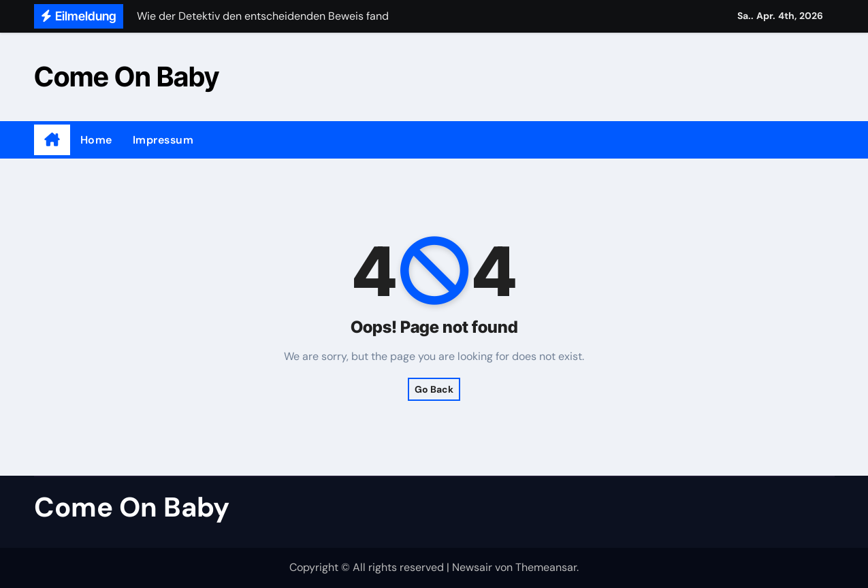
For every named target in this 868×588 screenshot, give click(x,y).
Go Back (434, 389)
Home (96, 140)
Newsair (472, 567)
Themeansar (546, 567)
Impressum (163, 140)
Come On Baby (127, 77)
